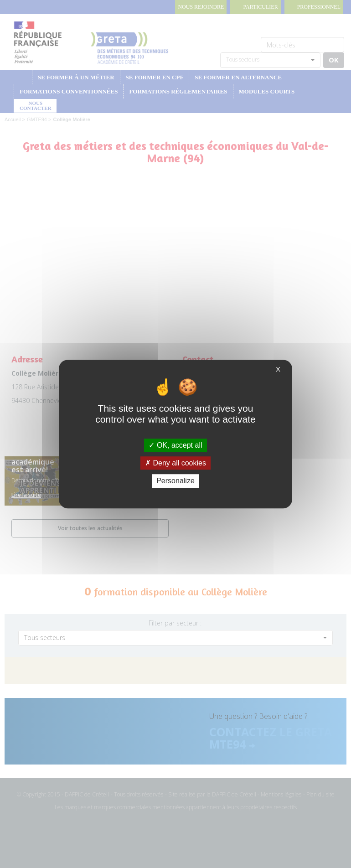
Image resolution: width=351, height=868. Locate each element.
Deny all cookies (175, 463)
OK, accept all (175, 445)
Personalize (175, 481)
